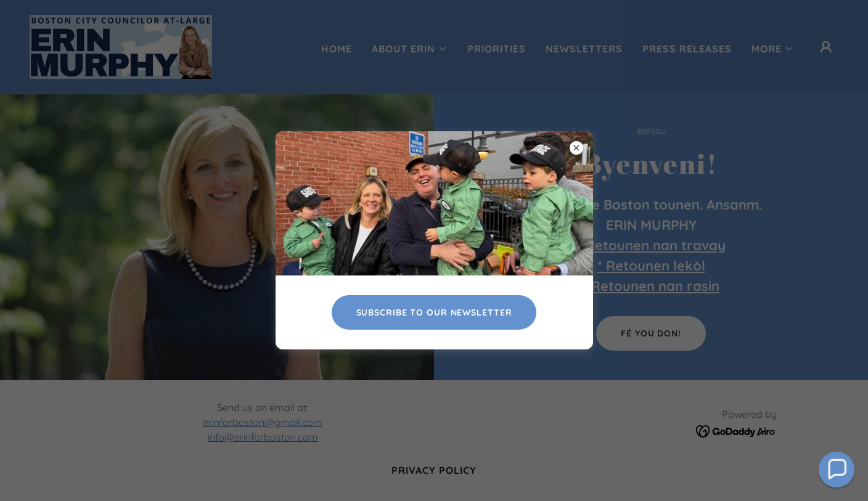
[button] (837, 470)
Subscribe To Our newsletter (434, 312)
